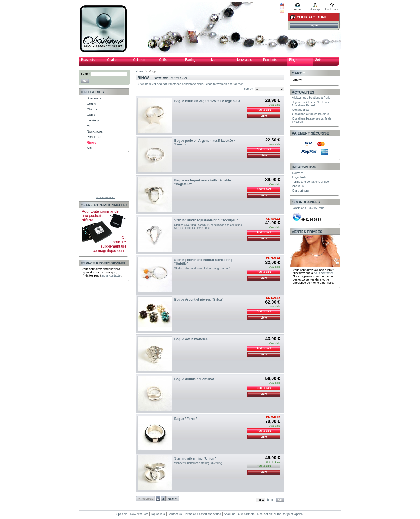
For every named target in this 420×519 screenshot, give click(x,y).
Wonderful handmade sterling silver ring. (199, 463)
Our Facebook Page (106, 197)
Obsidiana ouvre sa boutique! (311, 114)
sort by (248, 89)
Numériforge (282, 514)
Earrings (191, 60)
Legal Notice (300, 177)
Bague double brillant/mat (194, 379)
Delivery (298, 173)
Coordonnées (306, 202)
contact (297, 9)
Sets (318, 60)
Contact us (175, 514)
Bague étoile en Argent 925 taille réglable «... (209, 101)
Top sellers (158, 514)
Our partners (301, 191)
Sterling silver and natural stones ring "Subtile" (202, 268)
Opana (298, 514)
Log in (314, 25)
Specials (122, 514)
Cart (297, 73)
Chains (112, 60)
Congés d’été (301, 110)
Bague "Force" (186, 419)
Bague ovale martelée (191, 339)
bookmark (332, 9)
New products (139, 514)
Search (86, 74)
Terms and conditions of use (311, 182)
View (264, 116)
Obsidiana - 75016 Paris (309, 208)
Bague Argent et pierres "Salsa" (199, 300)
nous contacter (112, 275)
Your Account (312, 17)
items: (270, 499)
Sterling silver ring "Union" (195, 458)
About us (298, 186)
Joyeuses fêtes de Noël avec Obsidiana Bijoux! (311, 104)
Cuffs (163, 60)
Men (214, 60)
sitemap (315, 9)
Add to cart (264, 110)
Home (139, 71)
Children (139, 60)
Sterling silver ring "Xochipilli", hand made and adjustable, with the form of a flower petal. (209, 226)
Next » (172, 499)
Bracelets (88, 60)
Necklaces (244, 60)
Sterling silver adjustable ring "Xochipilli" (206, 220)
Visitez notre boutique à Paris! (312, 98)
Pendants (270, 60)
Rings (293, 60)
